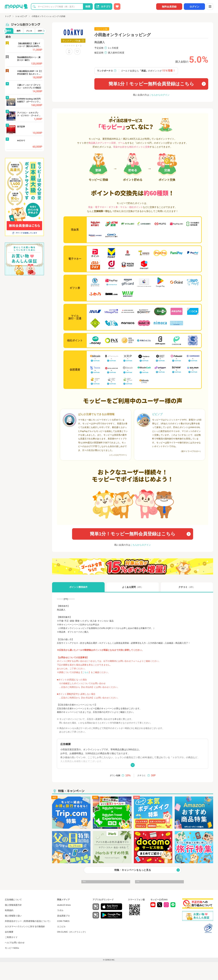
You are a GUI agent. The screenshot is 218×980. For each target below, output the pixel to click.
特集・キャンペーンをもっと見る (133, 870)
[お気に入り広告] (117, 7)
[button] (5, 31)
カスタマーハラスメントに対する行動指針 (25, 926)
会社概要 (9, 932)
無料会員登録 (169, 7)
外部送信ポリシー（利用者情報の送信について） (28, 921)
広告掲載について (13, 900)
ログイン (194, 7)
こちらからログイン (159, 95)
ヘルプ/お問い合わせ (15, 943)
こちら (85, 672)
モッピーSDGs (12, 948)
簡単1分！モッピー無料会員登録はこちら (151, 84)
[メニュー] (210, 7)
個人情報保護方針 (13, 905)
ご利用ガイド (11, 937)
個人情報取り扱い (13, 916)
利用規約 (9, 910)
